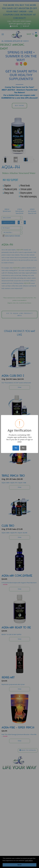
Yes (16, 448)
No (23, 448)
